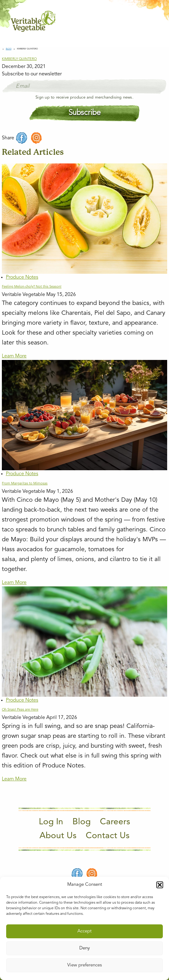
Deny (84, 948)
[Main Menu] (155, 21)
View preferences (84, 965)
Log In (51, 822)
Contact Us (108, 836)
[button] (160, 885)
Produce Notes (22, 277)
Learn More (14, 356)
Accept (84, 931)
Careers (115, 822)
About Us (58, 836)
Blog (9, 49)
